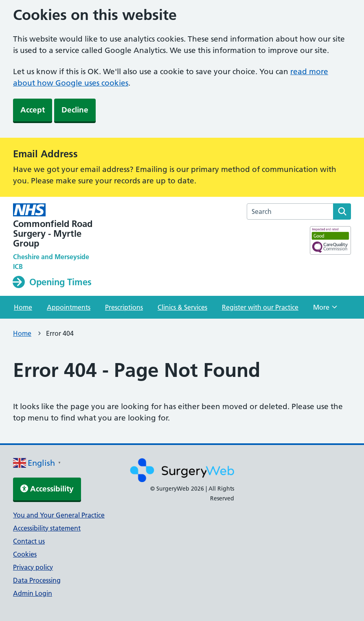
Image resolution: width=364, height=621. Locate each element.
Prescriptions (124, 307)
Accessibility (47, 489)
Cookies (25, 554)
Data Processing (37, 580)
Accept (33, 110)
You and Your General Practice (59, 515)
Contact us (29, 541)
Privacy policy (33, 567)
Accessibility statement (47, 528)
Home (23, 307)
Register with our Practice (260, 307)
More (325, 310)
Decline (75, 110)
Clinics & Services (182, 307)
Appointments (69, 307)
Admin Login (33, 593)
